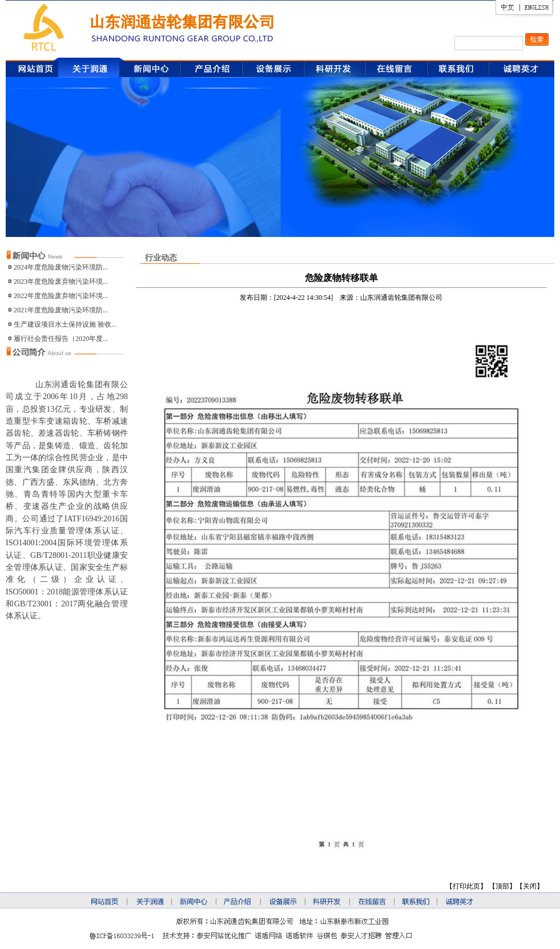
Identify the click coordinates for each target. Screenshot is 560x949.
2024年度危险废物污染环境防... (61, 267)
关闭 (530, 886)
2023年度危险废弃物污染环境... (61, 282)
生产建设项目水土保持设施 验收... (65, 324)
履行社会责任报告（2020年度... (61, 339)
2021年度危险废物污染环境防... (61, 310)
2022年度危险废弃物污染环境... (61, 296)
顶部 (502, 886)
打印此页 (466, 886)
